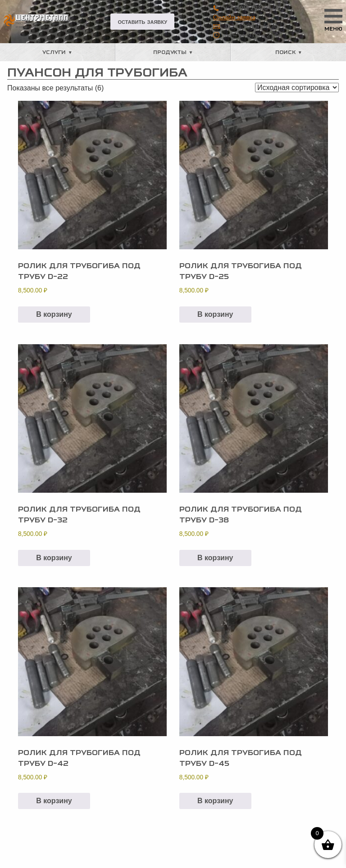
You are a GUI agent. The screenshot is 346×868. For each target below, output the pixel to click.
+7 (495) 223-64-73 (253, 8)
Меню (333, 29)
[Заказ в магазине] (297, 88)
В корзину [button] (54, 314)
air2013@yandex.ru (251, 26)
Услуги (54, 52)
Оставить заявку (142, 21)
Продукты (170, 52)
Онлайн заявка (234, 17)
